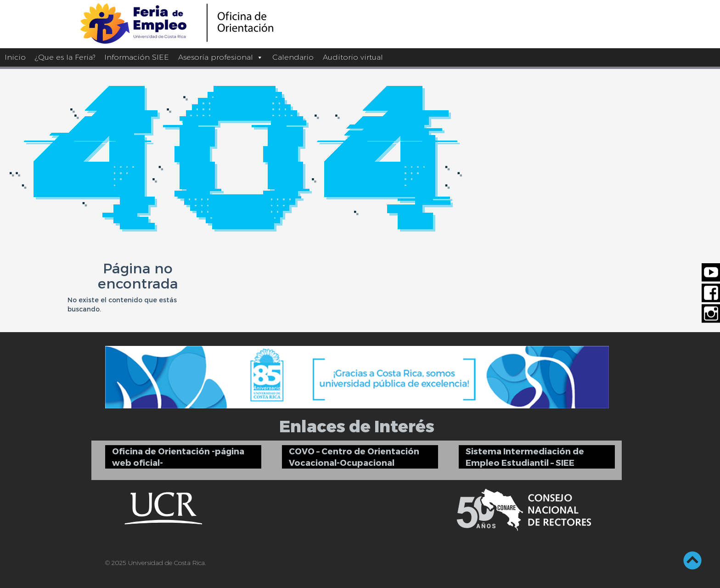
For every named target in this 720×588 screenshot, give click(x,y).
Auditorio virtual (353, 57)
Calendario (293, 57)
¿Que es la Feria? (65, 57)
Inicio (15, 57)
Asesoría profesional (221, 57)
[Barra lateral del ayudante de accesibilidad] (709, 11)
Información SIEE (137, 57)
